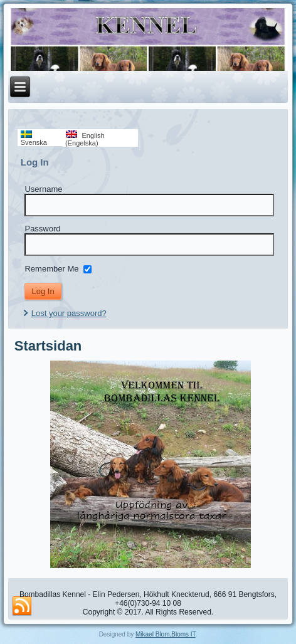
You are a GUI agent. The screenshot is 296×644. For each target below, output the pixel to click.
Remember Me (51, 269)
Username (43, 189)
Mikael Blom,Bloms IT (166, 634)
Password (42, 229)
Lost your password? (69, 313)
